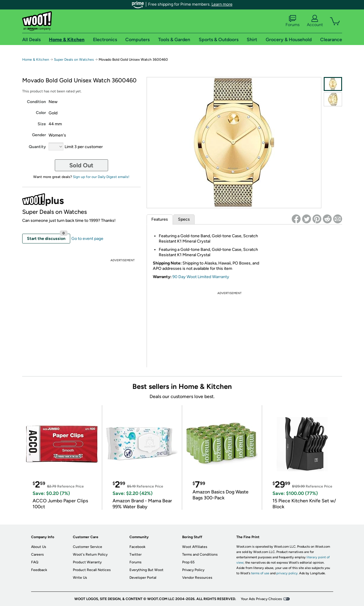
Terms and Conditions (200, 554)
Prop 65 (188, 562)
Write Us (80, 578)
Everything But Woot (146, 570)
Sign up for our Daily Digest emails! (101, 177)
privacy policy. (287, 573)
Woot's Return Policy (90, 554)
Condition (36, 102)
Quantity (37, 147)
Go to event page (87, 239)
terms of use (260, 573)
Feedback (39, 570)
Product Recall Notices (92, 570)
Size (42, 124)
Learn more (222, 4)
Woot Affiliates (195, 547)
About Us (39, 547)
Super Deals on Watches (74, 60)
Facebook (137, 547)
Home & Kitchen (36, 60)
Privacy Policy (193, 570)
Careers (37, 554)
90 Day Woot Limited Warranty (201, 277)
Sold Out (81, 165)
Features (160, 219)
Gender (39, 135)
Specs (184, 219)
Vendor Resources (197, 578)
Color (41, 113)
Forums (293, 21)
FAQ (35, 562)
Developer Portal (143, 578)
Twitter (136, 554)
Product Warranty (87, 562)
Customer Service (88, 547)
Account (315, 21)
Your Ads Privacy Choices (261, 599)
